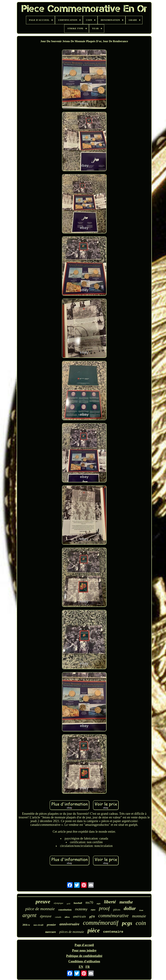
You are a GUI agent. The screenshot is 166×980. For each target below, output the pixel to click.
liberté (110, 902)
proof (104, 908)
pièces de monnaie (72, 932)
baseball (78, 903)
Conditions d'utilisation (84, 961)
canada (58, 917)
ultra (67, 917)
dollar (130, 908)
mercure (51, 932)
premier (51, 925)
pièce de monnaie (40, 909)
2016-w (26, 925)
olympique (58, 903)
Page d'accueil (84, 945)
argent (29, 915)
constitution (65, 910)
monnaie (139, 916)
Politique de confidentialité (84, 956)
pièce (94, 930)
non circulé (38, 925)
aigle (99, 904)
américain (79, 917)
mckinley (81, 909)
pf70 (92, 917)
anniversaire (69, 924)
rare (93, 910)
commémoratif (101, 923)
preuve (43, 901)
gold (68, 904)
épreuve (46, 916)
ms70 (89, 902)
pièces (117, 910)
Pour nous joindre (84, 950)
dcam (141, 910)
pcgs (127, 923)
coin (141, 923)
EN (81, 967)
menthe (126, 902)
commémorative (113, 916)
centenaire (113, 932)
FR (88, 967)
